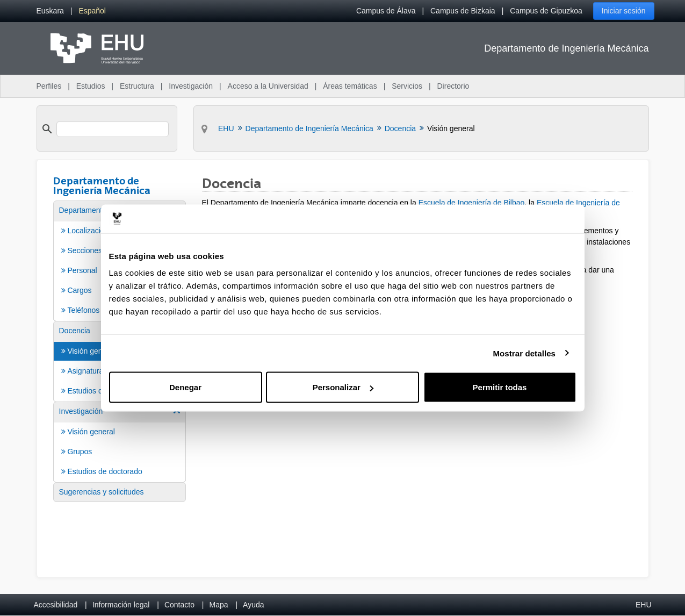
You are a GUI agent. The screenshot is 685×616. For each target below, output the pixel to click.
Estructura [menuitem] (137, 86)
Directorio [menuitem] (453, 86)
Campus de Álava (386, 11)
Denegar (185, 387)
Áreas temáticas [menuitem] (350, 86)
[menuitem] (50, 11)
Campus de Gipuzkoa (546, 11)
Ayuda (253, 605)
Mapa (218, 605)
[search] (113, 129)
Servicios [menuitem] (407, 86)
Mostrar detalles (524, 353)
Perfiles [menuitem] (49, 86)
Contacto (179, 605)
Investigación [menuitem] (191, 86)
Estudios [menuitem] (91, 86)
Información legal (121, 605)
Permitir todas (500, 387)
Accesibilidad (56, 605)
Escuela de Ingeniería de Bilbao (472, 203)
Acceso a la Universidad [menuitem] (268, 86)
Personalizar (343, 387)
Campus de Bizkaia (463, 11)
